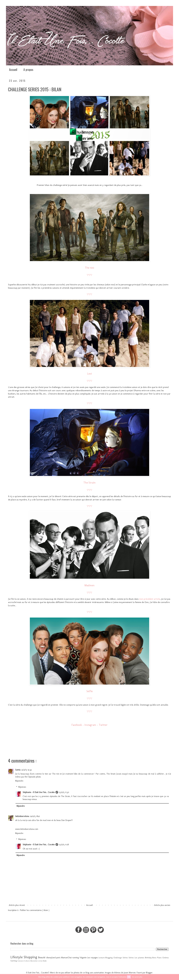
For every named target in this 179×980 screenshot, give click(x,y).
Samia (18, 770)
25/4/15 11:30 (64, 792)
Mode (45, 961)
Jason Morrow (130, 973)
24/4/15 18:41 (35, 816)
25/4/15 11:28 (64, 845)
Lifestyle (17, 957)
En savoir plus (137, 977)
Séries (131, 958)
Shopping (30, 957)
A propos (28, 70)
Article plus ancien (162, 905)
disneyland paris (53, 958)
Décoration (34, 961)
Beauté (42, 957)
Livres (40, 961)
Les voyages (92, 958)
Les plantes (139, 958)
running (76, 958)
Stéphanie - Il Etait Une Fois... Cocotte (39, 792)
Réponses (22, 787)
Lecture (102, 958)
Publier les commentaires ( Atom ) (35, 910)
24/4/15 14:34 (26, 770)
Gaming (14, 961)
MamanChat (66, 958)
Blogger (149, 973)
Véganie (83, 958)
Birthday (148, 958)
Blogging (109, 958)
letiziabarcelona (22, 816)
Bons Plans (157, 958)
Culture (27, 961)
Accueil (13, 70)
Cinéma (165, 958)
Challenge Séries (121, 958)
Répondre (19, 781)
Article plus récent (17, 905)
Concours (21, 961)
